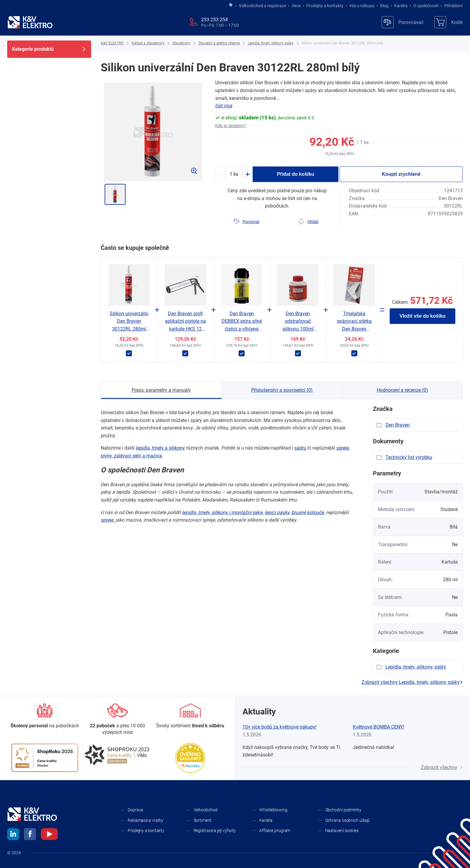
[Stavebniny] (181, 43)
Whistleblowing (273, 810)
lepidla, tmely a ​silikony (160, 448)
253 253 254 (214, 20)
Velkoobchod (206, 810)
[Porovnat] (246, 222)
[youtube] (49, 835)
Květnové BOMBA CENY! (379, 727)
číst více (224, 106)
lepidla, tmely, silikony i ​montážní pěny (222, 512)
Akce (296, 6)
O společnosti (426, 6)
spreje (107, 520)
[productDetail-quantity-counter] (234, 174)
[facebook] (30, 835)
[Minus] (220, 174)
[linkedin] (13, 835)
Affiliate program (275, 831)
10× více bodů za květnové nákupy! (280, 727)
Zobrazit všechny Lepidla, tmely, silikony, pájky (412, 682)
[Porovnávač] (403, 22)
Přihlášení (452, 6)
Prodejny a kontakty (325, 6)
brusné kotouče (308, 512)
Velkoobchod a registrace (262, 6)
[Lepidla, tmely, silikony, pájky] (271, 43)
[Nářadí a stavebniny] (148, 43)
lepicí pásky (277, 512)
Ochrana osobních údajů (348, 820)
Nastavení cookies (342, 831)
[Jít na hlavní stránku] (231, 5)
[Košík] (449, 22)
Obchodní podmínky (343, 810)
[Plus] (248, 174)
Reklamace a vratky (146, 820)
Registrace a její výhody (215, 831)
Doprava (135, 810)
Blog (384, 6)
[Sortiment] (190, 716)
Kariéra (401, 6)
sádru (300, 448)
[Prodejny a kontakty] (118, 720)
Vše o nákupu (362, 6)
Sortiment (203, 820)
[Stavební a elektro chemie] (219, 43)
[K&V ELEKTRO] (30, 22)
